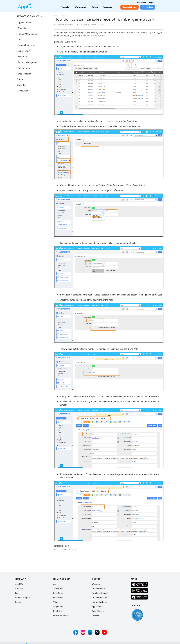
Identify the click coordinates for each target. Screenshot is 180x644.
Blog (17, 593)
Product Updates (99, 598)
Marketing (22, 57)
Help (56, 16)
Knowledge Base (99, 602)
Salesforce (58, 593)
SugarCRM (58, 607)
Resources (108, 7)
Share (101, 25)
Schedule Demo (130, 7)
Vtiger (56, 602)
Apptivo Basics (24, 23)
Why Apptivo (81, 7)
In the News (20, 589)
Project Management (27, 34)
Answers (64, 16)
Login (152, 3)
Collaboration (23, 68)
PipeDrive (58, 611)
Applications (97, 607)
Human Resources (26, 45)
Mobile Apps (22, 91)
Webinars (96, 584)
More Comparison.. (62, 616)
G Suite (20, 79)
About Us (19, 584)
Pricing (95, 7)
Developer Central (100, 593)
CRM (19, 40)
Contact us (142, 3)
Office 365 (21, 85)
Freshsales (58, 598)
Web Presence (24, 74)
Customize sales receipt (66, 549)
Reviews (96, 616)
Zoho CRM (58, 589)
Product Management (27, 62)
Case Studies (98, 611)
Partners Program (22, 598)
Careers (18, 602)
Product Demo (98, 589)
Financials (22, 28)
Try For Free (148, 7)
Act (55, 584)
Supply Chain (23, 51)
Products (66, 7)
